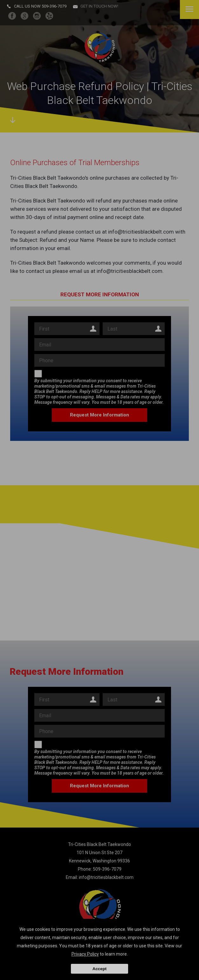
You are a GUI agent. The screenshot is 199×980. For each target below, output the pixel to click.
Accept (99, 969)
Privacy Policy (85, 954)
